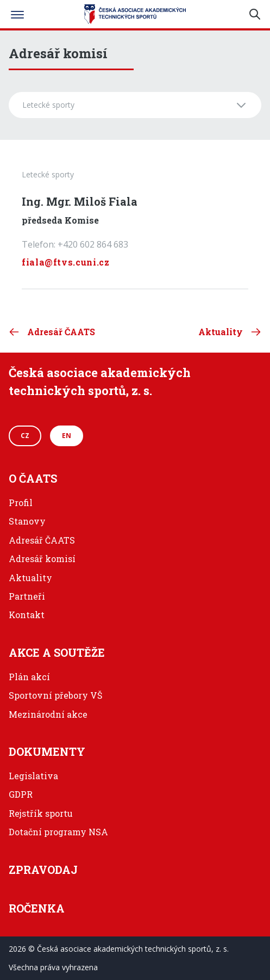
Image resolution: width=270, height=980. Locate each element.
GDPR (21, 794)
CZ (25, 436)
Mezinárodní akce (48, 714)
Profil (21, 503)
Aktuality (30, 578)
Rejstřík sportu (41, 813)
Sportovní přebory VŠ (55, 695)
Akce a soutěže (57, 652)
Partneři (27, 596)
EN (67, 436)
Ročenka (37, 908)
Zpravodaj (43, 870)
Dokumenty (47, 751)
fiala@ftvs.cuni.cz (66, 262)
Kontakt (27, 615)
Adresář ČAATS (42, 540)
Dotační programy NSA (58, 832)
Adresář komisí (42, 559)
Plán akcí (29, 677)
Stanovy (27, 521)
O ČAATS (33, 478)
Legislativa (33, 776)
